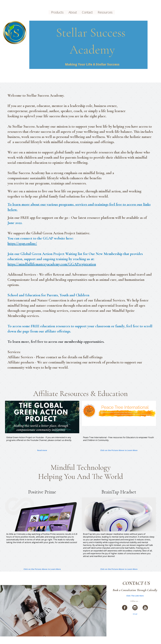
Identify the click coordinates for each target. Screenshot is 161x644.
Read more (42, 450)
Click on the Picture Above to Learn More (119, 450)
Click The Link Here (135, 596)
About (73, 12)
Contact (87, 12)
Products (57, 12)
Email (135, 614)
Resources (105, 12)
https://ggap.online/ (22, 243)
